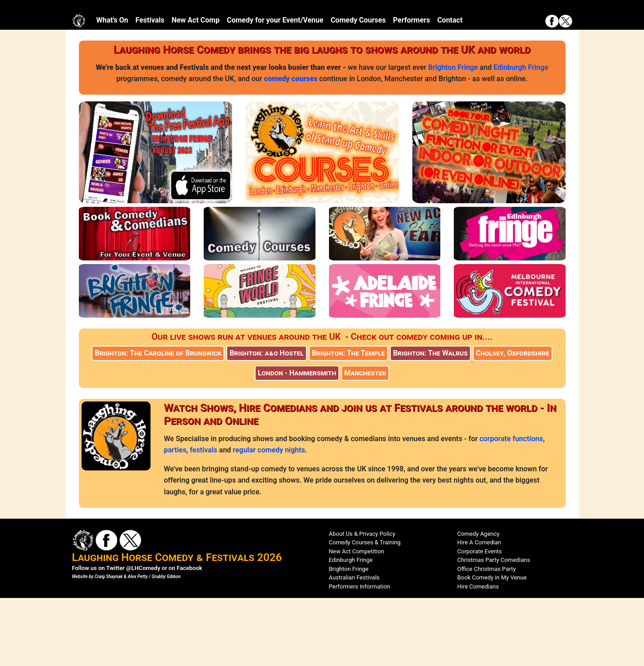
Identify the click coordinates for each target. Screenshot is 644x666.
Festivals (150, 88)
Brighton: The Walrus (430, 421)
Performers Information (360, 654)
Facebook (190, 636)
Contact (450, 88)
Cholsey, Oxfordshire (513, 421)
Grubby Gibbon (166, 645)
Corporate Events (480, 619)
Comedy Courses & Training (365, 610)
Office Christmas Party (487, 636)
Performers (411, 88)
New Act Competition (357, 619)
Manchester (365, 441)
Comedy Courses (358, 88)
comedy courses (291, 147)
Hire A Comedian (479, 610)
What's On (112, 88)
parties (175, 518)
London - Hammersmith (297, 441)
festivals (203, 518)
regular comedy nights (269, 518)
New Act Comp (196, 88)
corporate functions (511, 506)
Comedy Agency (479, 601)
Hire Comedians (478, 654)
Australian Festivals (354, 645)
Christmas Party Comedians (494, 628)
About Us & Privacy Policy (362, 601)
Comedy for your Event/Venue (275, 88)
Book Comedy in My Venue (492, 645)
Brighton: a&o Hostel (266, 421)
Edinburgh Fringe (521, 135)
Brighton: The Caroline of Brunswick (158, 421)
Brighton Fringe (453, 135)
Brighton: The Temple (348, 421)
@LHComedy (143, 636)
